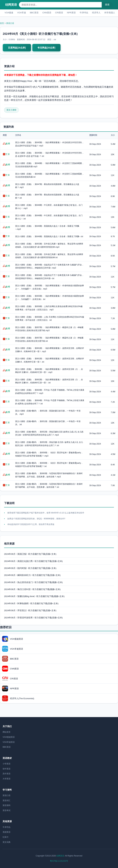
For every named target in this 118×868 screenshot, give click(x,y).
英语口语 (10, 23)
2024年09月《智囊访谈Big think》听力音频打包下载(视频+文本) (34, 596)
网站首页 (7, 732)
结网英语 (11, 5)
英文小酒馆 (11, 110)
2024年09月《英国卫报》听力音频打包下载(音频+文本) (30, 554)
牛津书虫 (84, 13)
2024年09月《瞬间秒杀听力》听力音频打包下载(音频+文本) (32, 575)
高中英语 (7, 774)
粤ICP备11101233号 (59, 861)
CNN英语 (47, 13)
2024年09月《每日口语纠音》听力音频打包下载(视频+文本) (32, 589)
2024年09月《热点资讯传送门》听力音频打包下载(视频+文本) (33, 582)
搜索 (107, 5)
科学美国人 (110, 13)
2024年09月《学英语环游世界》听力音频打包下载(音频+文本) (33, 618)
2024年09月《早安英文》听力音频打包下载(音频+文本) (30, 610)
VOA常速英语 (9, 742)
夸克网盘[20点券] (46, 48)
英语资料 (7, 805)
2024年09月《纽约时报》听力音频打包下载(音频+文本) (30, 568)
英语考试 (7, 810)
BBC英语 (34, 13)
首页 (2, 23)
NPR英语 (71, 13)
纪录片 (6, 837)
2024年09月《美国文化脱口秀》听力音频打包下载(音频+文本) (33, 561)
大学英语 (7, 779)
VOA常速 (21, 13)
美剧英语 (7, 832)
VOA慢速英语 (9, 737)
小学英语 (7, 764)
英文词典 (7, 842)
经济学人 (96, 13)
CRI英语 (59, 13)
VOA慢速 (9, 13)
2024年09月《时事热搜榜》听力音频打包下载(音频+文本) (31, 603)
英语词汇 (7, 801)
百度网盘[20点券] (17, 48)
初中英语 (7, 769)
